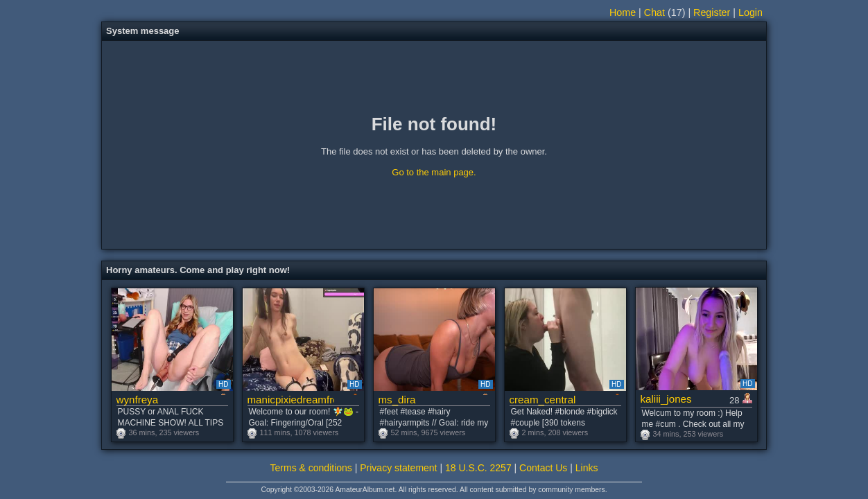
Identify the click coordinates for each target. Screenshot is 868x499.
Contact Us (543, 468)
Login (750, 12)
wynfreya (138, 400)
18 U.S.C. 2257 (478, 468)
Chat (654, 12)
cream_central (543, 400)
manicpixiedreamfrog (291, 400)
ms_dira (397, 400)
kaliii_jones (666, 399)
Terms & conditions (311, 468)
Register (712, 12)
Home (623, 12)
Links (587, 468)
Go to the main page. (434, 172)
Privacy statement (398, 468)
